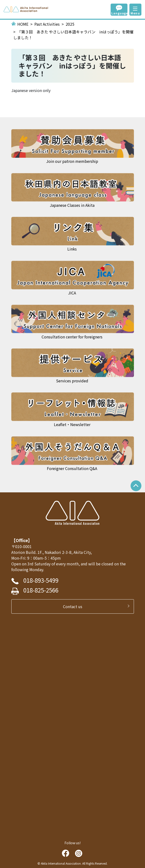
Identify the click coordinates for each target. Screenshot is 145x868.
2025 (70, 24)
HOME (23, 24)
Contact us (75, 606)
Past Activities (47, 24)
